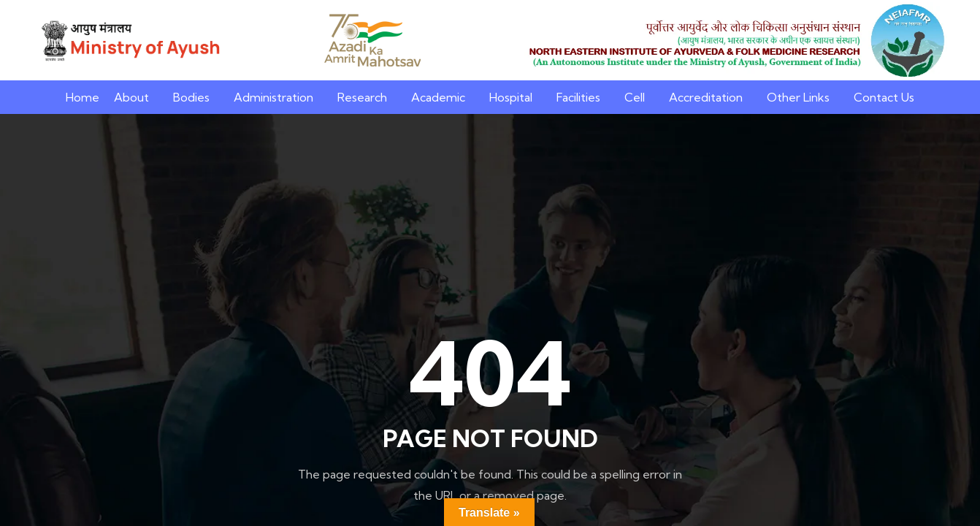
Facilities (578, 97)
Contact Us (884, 97)
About (131, 97)
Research (362, 97)
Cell (635, 97)
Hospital (511, 97)
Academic (438, 97)
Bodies (191, 97)
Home (83, 97)
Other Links (798, 97)
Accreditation (706, 97)
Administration (273, 97)
